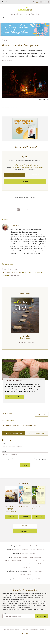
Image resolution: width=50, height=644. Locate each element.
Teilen (19, 210)
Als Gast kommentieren (37, 433)
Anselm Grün (16, 550)
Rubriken (4, 18)
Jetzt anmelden (41, 616)
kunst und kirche (25, 567)
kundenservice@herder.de (35, 571)
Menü (5, 2)
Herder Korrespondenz (29, 561)
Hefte (25, 14)
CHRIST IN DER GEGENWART (13, 561)
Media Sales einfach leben (21, 557)
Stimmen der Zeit (41, 561)
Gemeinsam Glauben (21, 564)
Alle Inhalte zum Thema (15, 397)
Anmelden (33, 198)
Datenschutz (25, 630)
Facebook (23, 579)
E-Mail (4, 443)
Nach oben (25, 633)
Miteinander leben (13, 380)
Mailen (28, 210)
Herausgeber (40, 550)
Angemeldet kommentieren (13, 433)
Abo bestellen (25, 531)
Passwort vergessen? (7, 459)
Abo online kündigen (25, 574)
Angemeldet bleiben (42, 459)
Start (13, 14)
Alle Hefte (25, 526)
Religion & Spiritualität (35, 557)
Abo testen (25, 181)
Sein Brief (33, 550)
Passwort (5, 451)
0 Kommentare (14, 107)
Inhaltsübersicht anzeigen (26, 342)
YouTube (38, 579)
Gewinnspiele (33, 553)
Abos (37, 14)
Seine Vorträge (25, 550)
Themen (19, 14)
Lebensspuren (32, 564)
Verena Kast (8, 61)
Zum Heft (11, 517)
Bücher (31, 14)
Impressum (43, 630)
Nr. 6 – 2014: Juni (12, 269)
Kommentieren (42, 414)
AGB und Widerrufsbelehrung (12, 630)
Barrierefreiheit (34, 630)
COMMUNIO (11, 564)
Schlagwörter (24, 553)
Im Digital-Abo (35, 175)
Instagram (32, 579)
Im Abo (14, 175)
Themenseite (10, 361)
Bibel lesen (40, 564)
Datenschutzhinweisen (38, 609)
